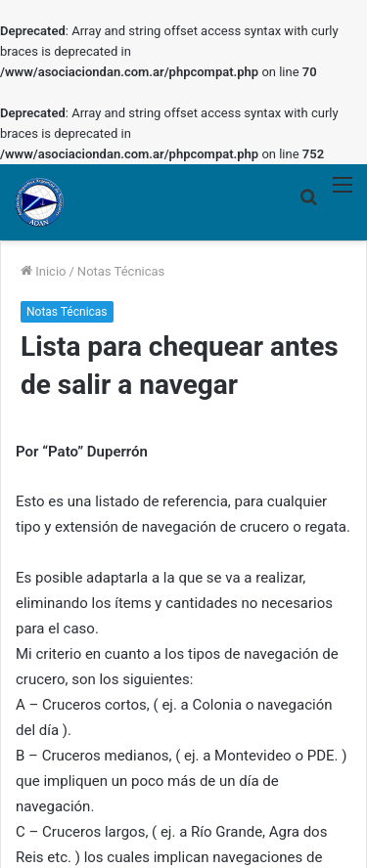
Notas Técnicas (121, 271)
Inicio (43, 271)
